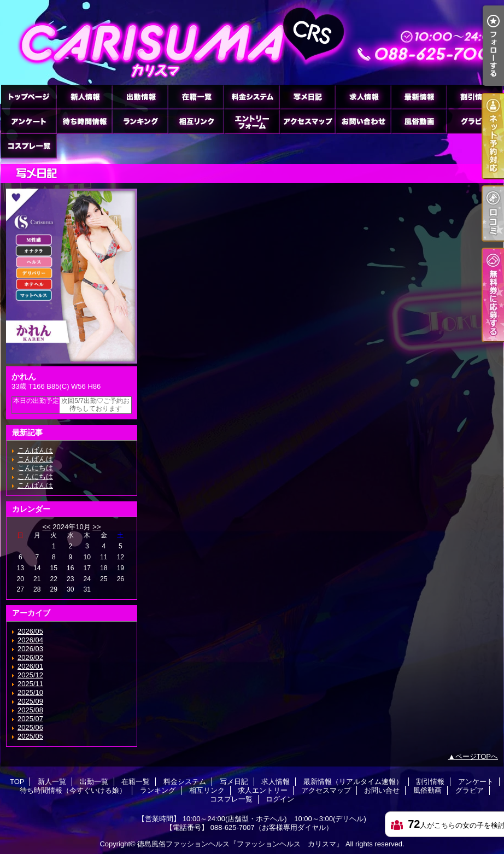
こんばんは (35, 450)
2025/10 (30, 692)
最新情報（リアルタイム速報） (419, 96)
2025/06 (30, 727)
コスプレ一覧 (28, 146)
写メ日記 (307, 96)
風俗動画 (419, 121)
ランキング (140, 121)
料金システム (251, 96)
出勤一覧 (140, 96)
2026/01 (30, 666)
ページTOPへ (477, 756)
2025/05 (30, 736)
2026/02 (30, 657)
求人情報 (363, 96)
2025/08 (30, 710)
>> (96, 527)
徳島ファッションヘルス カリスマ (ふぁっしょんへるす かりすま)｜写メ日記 (252, 42)
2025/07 (30, 719)
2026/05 (30, 631)
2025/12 (30, 675)
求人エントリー (251, 121)
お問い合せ (363, 121)
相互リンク (196, 121)
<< (46, 527)
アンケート (28, 121)
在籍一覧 (196, 96)
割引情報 (474, 96)
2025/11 (30, 684)
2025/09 (30, 701)
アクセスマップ (307, 121)
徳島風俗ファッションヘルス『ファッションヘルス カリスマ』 (240, 844)
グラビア (474, 121)
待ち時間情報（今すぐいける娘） (84, 121)
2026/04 (30, 640)
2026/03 (30, 649)
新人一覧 (84, 96)
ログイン (280, 799)
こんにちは (35, 468)
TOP (28, 96)
